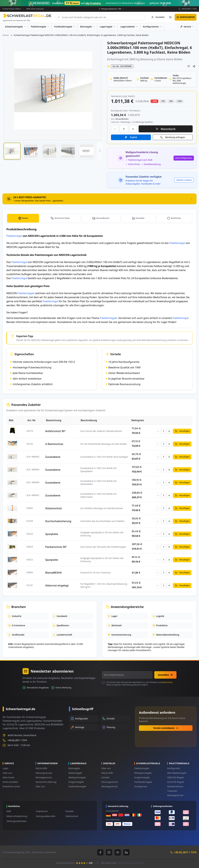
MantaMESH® (53, 572)
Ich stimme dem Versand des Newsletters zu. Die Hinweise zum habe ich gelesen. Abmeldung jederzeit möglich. (139, 684)
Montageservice (44, 777)
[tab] (99, 199)
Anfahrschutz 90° (55, 431)
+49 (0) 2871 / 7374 (189, 9)
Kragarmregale (76, 782)
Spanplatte (52, 534)
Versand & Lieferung (46, 782)
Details (25, 218)
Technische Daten (62, 218)
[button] (12, 151)
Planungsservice (44, 773)
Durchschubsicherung (58, 521)
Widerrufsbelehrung (17, 816)
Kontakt (105, 777)
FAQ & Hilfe (41, 768)
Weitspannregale (77, 777)
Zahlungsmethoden (17, 821)
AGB (9, 811)
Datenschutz (167, 682)
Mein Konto (9, 777)
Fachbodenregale (77, 786)
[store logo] (27, 16)
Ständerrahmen (175, 786)
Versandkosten (103, 218)
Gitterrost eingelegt (57, 585)
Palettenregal (14, 236)
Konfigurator (141, 786)
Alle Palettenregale (177, 773)
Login (6, 768)
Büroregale (74, 768)
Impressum (42, 811)
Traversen (172, 791)
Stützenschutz (53, 508)
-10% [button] (154, 101)
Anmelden (165, 675)
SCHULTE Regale (176, 782)
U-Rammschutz (54, 444)
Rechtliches (176, 218)
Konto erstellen (10, 782)
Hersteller (140, 218)
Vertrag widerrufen (46, 816)
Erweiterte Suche (11, 786)
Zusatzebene (53, 457)
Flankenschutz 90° (56, 547)
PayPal (133, 137)
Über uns (7, 773)
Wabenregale (75, 773)
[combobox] (101, 17)
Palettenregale (26, 293)
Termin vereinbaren (166, 728)
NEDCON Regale (175, 777)
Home (6, 35)
